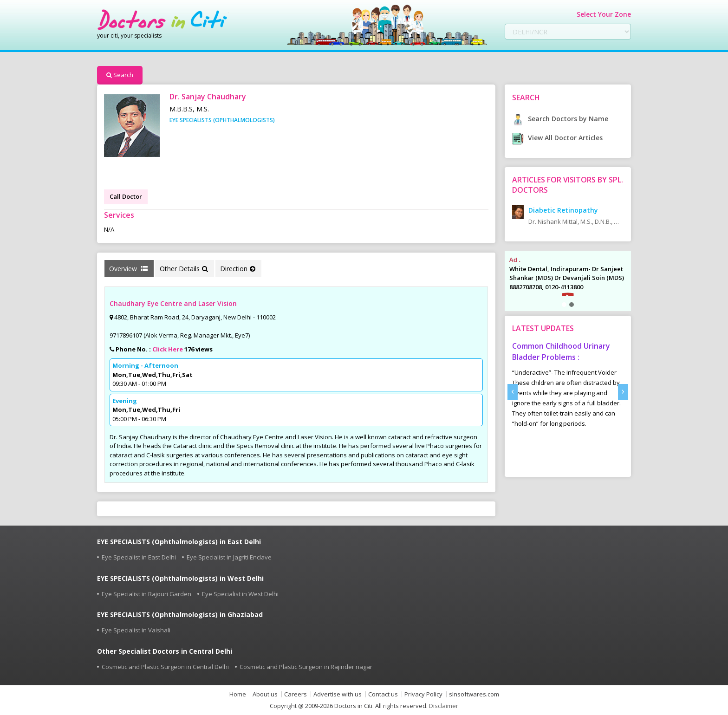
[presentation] (513, 392)
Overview (128, 269)
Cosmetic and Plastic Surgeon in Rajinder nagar (306, 667)
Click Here (168, 349)
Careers (296, 694)
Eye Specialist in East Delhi (139, 557)
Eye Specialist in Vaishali (136, 630)
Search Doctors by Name (560, 119)
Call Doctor (126, 196)
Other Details (184, 269)
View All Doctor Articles (557, 138)
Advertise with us (338, 694)
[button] (564, 305)
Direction (238, 269)
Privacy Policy (423, 694)
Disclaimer (444, 706)
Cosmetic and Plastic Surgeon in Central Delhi (165, 667)
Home (238, 694)
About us (265, 694)
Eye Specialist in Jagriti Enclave (229, 557)
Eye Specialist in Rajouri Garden (146, 594)
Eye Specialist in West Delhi (240, 594)
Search (120, 75)
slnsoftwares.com (474, 694)
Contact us (383, 694)
